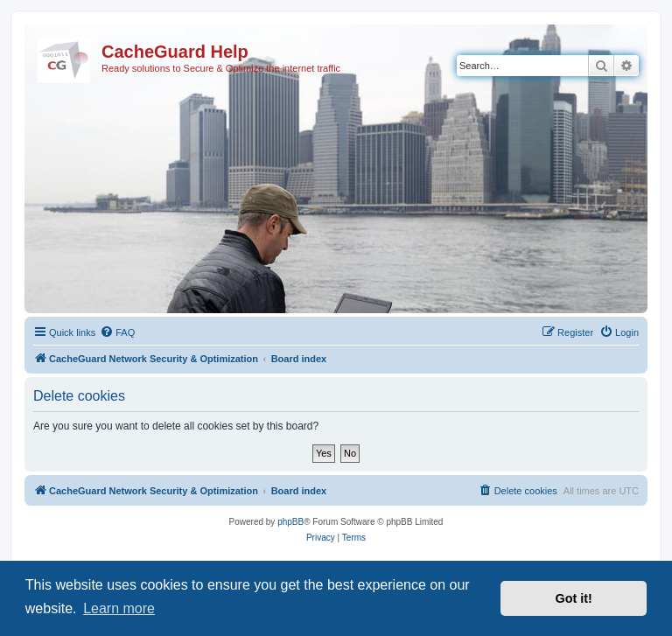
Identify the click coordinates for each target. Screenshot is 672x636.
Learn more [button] (119, 608)
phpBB (290, 522)
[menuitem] (117, 332)
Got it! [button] (574, 598)
